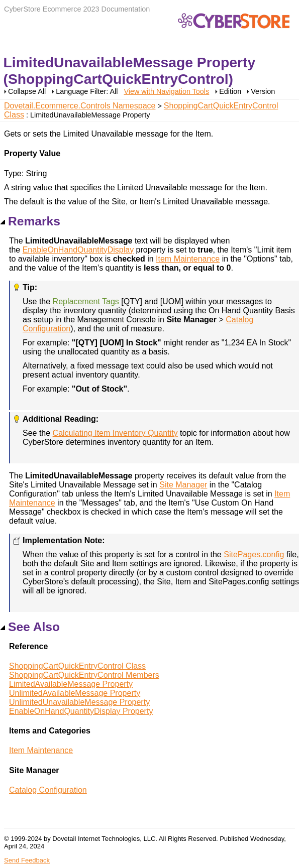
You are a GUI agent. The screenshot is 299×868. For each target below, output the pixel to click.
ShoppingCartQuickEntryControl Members (84, 675)
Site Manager (183, 485)
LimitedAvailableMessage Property (71, 684)
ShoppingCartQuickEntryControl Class (77, 666)
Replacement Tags (86, 301)
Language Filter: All (88, 91)
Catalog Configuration (48, 790)
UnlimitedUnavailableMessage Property (79, 702)
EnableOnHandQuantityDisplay (78, 250)
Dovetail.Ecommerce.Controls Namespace (80, 106)
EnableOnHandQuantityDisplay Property (81, 711)
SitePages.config (254, 554)
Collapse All (27, 91)
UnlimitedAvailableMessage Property (75, 693)
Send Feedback (27, 860)
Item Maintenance (188, 259)
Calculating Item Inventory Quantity (115, 433)
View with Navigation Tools (166, 91)
